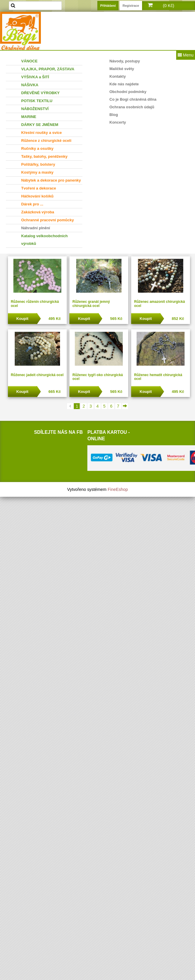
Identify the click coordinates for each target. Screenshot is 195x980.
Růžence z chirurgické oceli (46, 141)
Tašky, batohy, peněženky (44, 156)
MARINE (29, 117)
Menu (186, 55)
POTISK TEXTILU (37, 101)
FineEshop (118, 489)
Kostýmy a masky (37, 172)
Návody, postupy (125, 61)
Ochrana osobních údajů (132, 107)
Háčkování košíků (37, 196)
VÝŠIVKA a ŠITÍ (35, 77)
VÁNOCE (29, 61)
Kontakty (118, 76)
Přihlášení (108, 6)
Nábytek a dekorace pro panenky (51, 180)
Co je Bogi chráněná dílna (133, 99)
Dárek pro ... (32, 204)
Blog (114, 115)
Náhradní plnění (36, 228)
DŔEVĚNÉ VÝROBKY (40, 93)
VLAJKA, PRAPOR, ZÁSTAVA (48, 69)
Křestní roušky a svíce (41, 133)
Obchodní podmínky (128, 92)
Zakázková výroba (38, 212)
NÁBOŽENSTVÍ (35, 109)
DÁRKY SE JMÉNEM (40, 125)
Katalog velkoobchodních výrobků (44, 240)
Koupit (22, 319)
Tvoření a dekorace (39, 188)
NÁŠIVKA (30, 85)
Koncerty (118, 122)
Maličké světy (122, 69)
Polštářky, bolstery (38, 164)
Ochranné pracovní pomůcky (47, 220)
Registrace (131, 6)
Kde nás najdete (124, 84)
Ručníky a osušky (37, 148)
